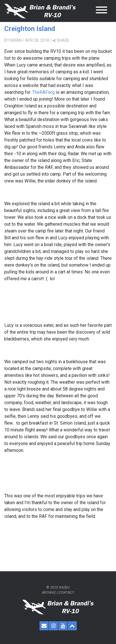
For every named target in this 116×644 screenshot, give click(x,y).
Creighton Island (30, 29)
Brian (16, 40)
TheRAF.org (43, 92)
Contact (66, 593)
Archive (49, 593)
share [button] (61, 40)
